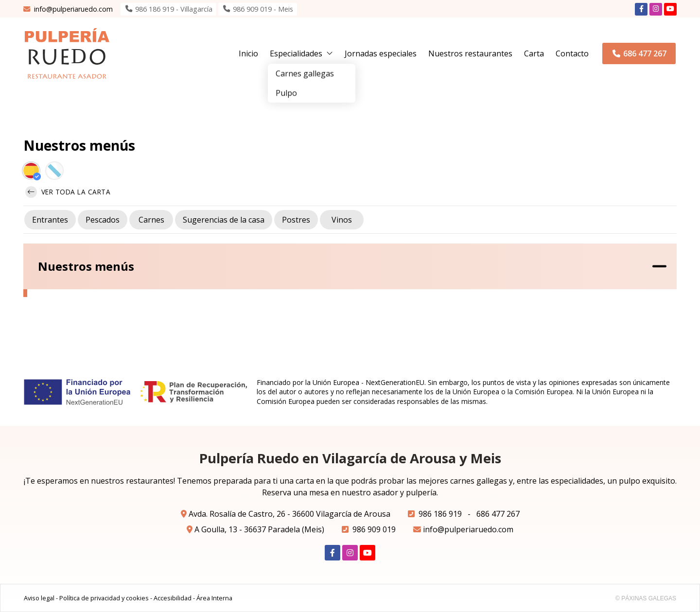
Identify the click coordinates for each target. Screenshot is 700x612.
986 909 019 (374, 529)
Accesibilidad (173, 598)
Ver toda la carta (68, 192)
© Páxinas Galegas (646, 598)
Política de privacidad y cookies (104, 598)
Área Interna (214, 598)
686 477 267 (498, 514)
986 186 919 (440, 514)
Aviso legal (39, 598)
